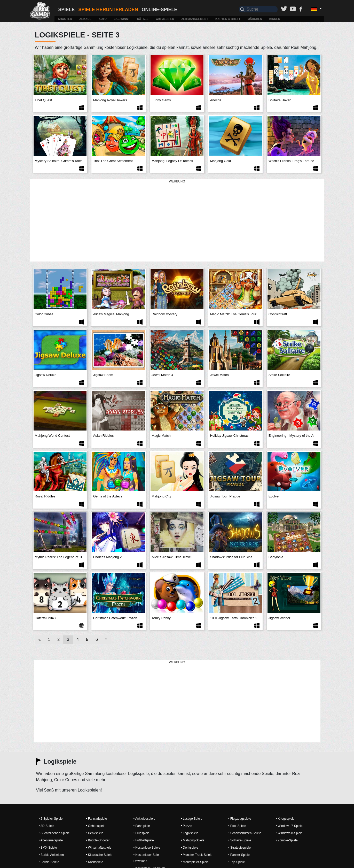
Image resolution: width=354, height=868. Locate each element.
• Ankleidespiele (144, 819)
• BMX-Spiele (48, 848)
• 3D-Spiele (46, 826)
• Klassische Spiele (99, 855)
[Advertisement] (177, 221)
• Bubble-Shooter (98, 840)
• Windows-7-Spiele (289, 826)
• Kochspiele (95, 862)
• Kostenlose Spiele (147, 848)
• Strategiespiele (239, 848)
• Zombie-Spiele (287, 840)
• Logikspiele (190, 833)
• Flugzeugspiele (240, 819)
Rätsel (143, 19)
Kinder (275, 19)
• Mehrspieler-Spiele (195, 862)
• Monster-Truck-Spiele (196, 855)
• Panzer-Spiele (239, 855)
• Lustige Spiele (191, 819)
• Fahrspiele (142, 826)
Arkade (85, 19)
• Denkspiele (95, 833)
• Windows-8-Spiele (289, 833)
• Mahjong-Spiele (192, 840)
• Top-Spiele (237, 862)
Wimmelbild (165, 19)
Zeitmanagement (195, 19)
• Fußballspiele (144, 840)
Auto (103, 19)
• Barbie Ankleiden (51, 855)
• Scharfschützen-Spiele (245, 833)
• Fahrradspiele (96, 819)
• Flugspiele (141, 833)
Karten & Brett (228, 19)
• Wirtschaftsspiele (99, 848)
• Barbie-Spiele (49, 862)
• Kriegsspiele (285, 819)
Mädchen (255, 19)
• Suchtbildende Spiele (54, 833)
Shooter (65, 19)
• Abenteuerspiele (51, 840)
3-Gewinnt (122, 19)
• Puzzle (186, 826)
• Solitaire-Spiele (240, 840)
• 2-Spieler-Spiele (51, 819)
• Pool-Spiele (237, 826)
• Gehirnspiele (96, 826)
